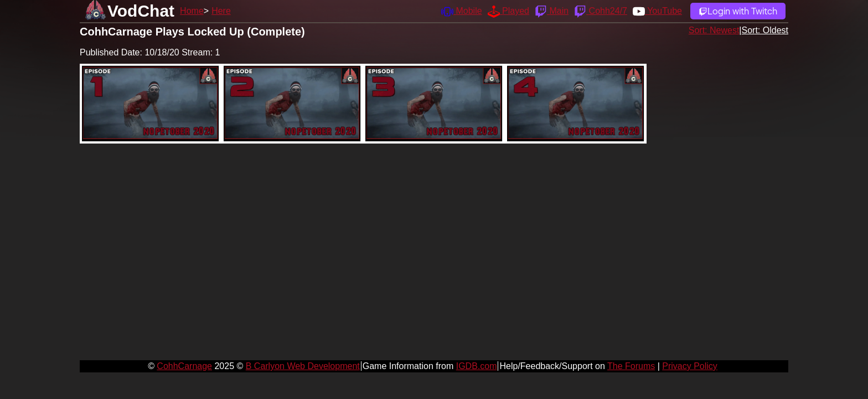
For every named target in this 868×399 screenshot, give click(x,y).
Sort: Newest (714, 30)
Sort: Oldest (765, 30)
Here (221, 11)
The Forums (631, 366)
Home (192, 11)
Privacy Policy (690, 366)
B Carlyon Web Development (303, 366)
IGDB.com (477, 366)
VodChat (141, 11)
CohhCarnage (184, 366)
